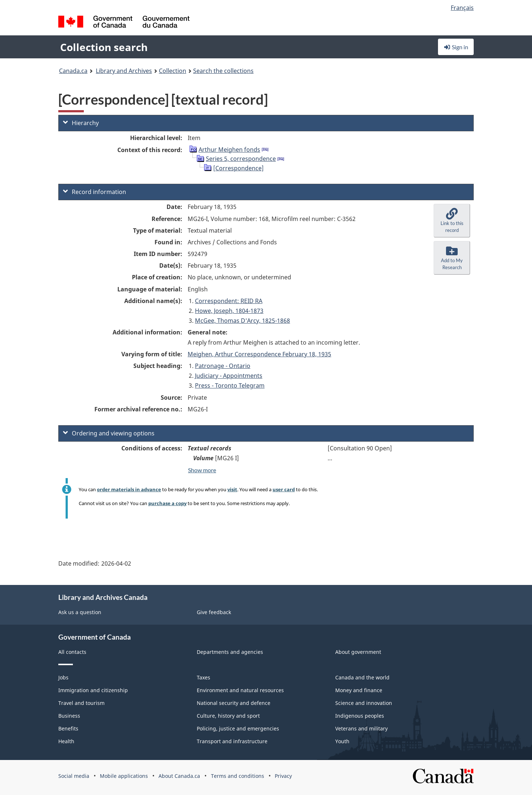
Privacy (283, 776)
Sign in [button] (456, 47)
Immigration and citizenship (93, 690)
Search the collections (223, 71)
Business (69, 716)
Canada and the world (362, 677)
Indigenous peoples (360, 716)
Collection (173, 71)
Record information (95, 192)
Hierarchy (81, 123)
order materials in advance (129, 489)
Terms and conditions (238, 776)
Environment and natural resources (240, 690)
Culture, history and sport (228, 716)
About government (358, 652)
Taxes (204, 677)
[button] (452, 221)
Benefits (68, 728)
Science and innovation (364, 703)
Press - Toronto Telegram (230, 385)
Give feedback (214, 612)
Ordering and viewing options (109, 433)
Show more (202, 470)
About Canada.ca (179, 776)
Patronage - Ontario (223, 366)
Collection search (104, 47)
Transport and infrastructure (232, 741)
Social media (74, 776)
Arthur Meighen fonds (229, 150)
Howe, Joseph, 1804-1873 (229, 311)
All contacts (72, 652)
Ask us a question (80, 612)
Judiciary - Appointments (229, 376)
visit (232, 489)
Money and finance (359, 690)
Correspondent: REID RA (229, 301)
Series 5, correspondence (241, 159)
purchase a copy (167, 503)
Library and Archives (124, 71)
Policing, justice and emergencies (238, 728)
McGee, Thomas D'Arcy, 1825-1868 (242, 321)
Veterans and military (361, 728)
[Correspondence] (238, 168)
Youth (342, 741)
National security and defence (234, 703)
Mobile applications (124, 776)
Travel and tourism (81, 703)
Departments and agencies (230, 652)
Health (66, 741)
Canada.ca (73, 71)
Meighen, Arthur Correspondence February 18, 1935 (259, 354)
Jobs (63, 677)
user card (284, 489)
